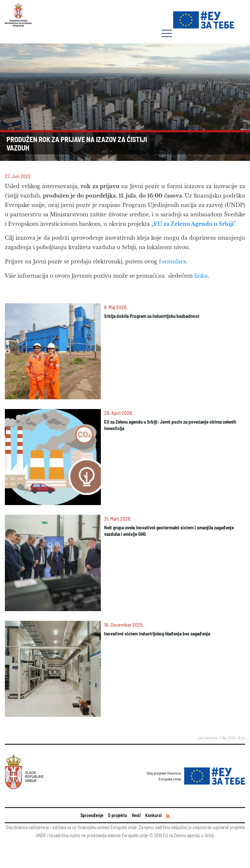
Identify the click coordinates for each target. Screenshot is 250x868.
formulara (173, 261)
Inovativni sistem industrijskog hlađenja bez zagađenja (157, 633)
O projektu (118, 815)
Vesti (136, 815)
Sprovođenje (92, 815)
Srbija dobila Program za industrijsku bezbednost (152, 316)
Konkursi (153, 815)
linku (201, 276)
